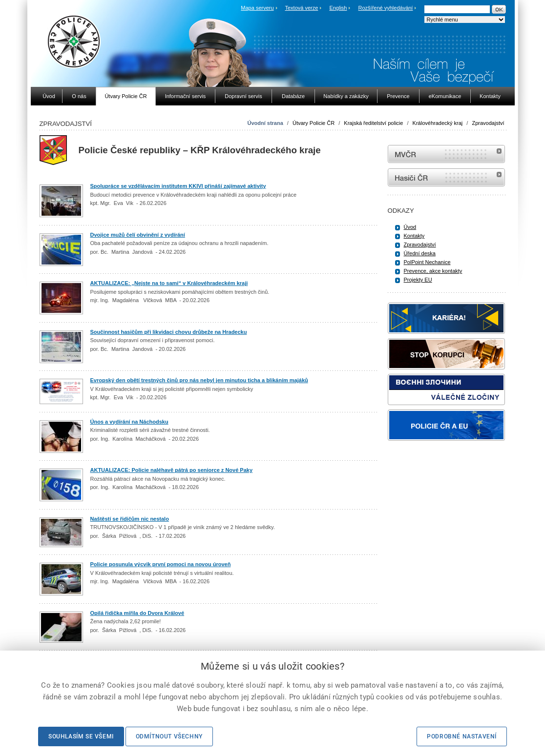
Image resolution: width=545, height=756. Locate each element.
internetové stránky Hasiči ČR (446, 177)
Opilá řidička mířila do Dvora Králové (137, 613)
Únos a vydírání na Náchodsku (129, 422)
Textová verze (301, 8)
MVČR (446, 154)
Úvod (410, 227)
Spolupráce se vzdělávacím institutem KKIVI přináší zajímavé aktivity (178, 186)
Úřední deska (420, 253)
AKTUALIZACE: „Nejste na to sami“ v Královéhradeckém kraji (169, 283)
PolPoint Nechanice (427, 262)
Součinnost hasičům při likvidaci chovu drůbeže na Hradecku (169, 332)
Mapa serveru (257, 8)
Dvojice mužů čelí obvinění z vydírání (138, 235)
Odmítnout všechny (169, 736)
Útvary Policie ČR (314, 123)
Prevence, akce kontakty (433, 271)
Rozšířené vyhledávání (386, 8)
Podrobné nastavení (462, 736)
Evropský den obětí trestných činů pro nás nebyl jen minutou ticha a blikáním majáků (199, 380)
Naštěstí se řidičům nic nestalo (130, 519)
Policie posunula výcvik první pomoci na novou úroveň (161, 564)
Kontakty (414, 236)
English (338, 8)
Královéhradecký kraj (438, 123)
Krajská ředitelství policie (373, 123)
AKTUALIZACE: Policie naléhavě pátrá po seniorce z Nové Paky (172, 470)
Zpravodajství (488, 123)
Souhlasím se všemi (81, 736)
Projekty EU (418, 280)
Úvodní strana (265, 123)
